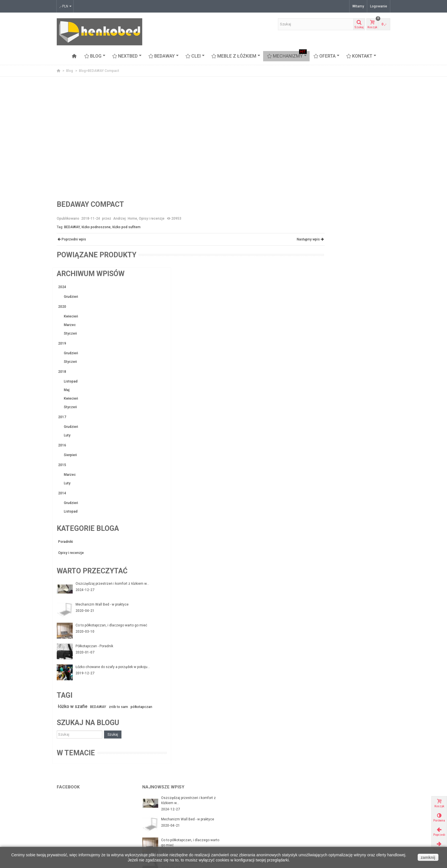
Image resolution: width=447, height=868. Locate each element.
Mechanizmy (287, 56)
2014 (319, 309)
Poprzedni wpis (72, 239)
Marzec (326, 141)
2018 (319, 188)
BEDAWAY (164, 56)
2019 (319, 160)
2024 (319, 103)
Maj (323, 206)
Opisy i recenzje (152, 218)
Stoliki (63, 838)
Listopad (327, 198)
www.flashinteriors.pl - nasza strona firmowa (351, 798)
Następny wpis (290, 239)
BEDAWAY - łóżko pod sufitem (82, 815)
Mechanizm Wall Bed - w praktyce (359, 421)
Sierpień (327, 271)
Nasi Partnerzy (156, 792)
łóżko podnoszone (96, 227)
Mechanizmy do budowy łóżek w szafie (89, 792)
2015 (319, 281)
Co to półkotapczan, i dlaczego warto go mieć (361, 445)
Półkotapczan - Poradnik (351, 464)
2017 (319, 233)
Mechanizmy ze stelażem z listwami (88, 804)
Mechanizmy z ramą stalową (81, 798)
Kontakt (361, 56)
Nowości (322, 809)
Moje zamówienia (243, 798)
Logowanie (379, 6)
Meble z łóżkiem (236, 56)
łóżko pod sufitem (126, 227)
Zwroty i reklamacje (160, 804)
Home (132, 218)
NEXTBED (127, 56)
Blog (95, 56)
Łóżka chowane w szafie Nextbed (85, 809)
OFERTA (327, 56)
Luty (324, 252)
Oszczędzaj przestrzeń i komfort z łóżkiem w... (359, 402)
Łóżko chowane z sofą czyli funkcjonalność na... (183, 751)
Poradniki (322, 358)
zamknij (428, 857)
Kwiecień (328, 133)
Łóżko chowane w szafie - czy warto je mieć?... (189, 729)
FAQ (147, 826)
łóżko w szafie (330, 524)
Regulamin (153, 809)
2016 (319, 262)
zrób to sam (379, 525)
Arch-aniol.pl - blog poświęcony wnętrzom (348, 792)
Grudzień (328, 113)
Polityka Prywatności (160, 815)
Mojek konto (239, 792)
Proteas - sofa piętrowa (77, 832)
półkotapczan (325, 531)
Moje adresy (239, 804)
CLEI (195, 56)
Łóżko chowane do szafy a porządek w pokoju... (361, 487)
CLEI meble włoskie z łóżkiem (82, 821)
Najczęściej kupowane (333, 815)
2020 (319, 123)
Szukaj (369, 558)
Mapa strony (154, 821)
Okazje (321, 804)
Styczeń (327, 150)
